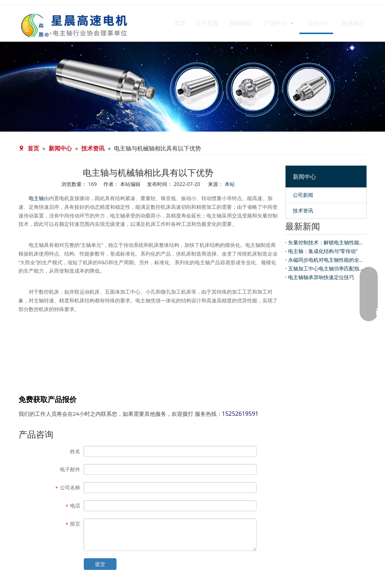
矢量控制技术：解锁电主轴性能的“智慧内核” (326, 242)
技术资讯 (303, 210)
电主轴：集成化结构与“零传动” (323, 251)
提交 (100, 564)
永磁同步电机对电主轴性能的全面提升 (326, 260)
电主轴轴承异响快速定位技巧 (321, 277)
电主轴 (36, 198)
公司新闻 (303, 195)
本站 (230, 184)
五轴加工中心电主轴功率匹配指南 (326, 268)
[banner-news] (192, 87)
